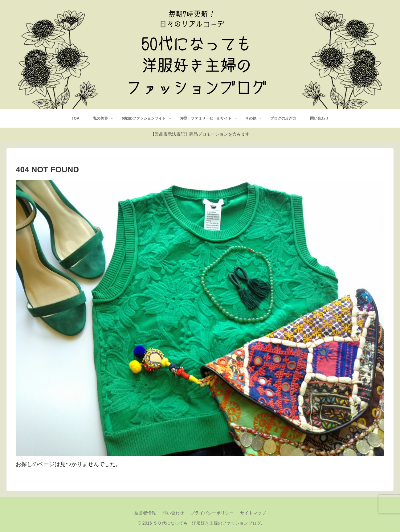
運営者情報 (145, 513)
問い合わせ (173, 513)
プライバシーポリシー (212, 513)
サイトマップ (253, 513)
